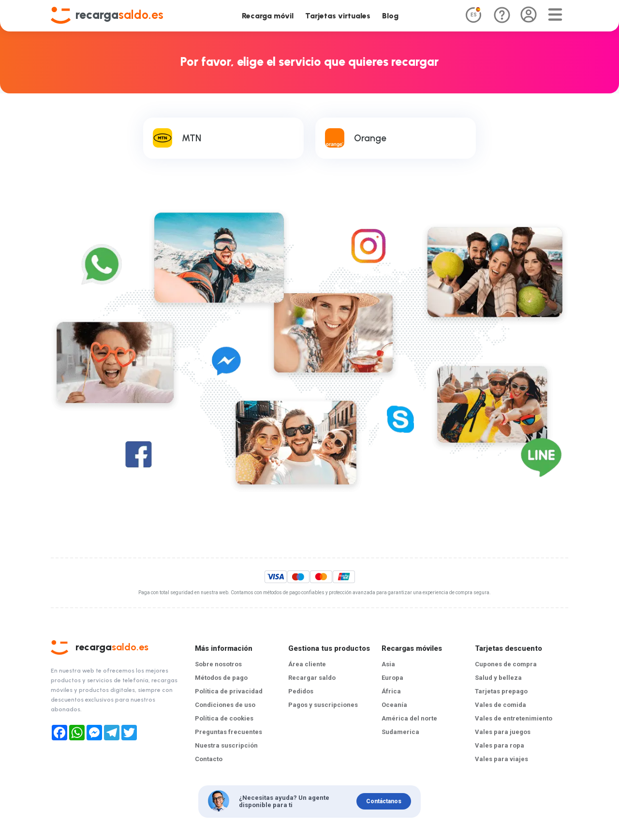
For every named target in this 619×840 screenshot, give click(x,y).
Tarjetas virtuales (338, 16)
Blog (390, 16)
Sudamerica (400, 732)
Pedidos (301, 691)
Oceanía (394, 705)
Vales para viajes (501, 759)
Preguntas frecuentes (228, 732)
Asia (388, 664)
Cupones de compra (506, 664)
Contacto (209, 759)
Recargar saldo (312, 678)
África (391, 691)
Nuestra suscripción (226, 745)
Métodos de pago (221, 678)
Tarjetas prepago (501, 691)
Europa (392, 678)
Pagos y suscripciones (323, 705)
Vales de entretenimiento (514, 718)
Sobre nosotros (218, 664)
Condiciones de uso (225, 705)
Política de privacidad (229, 691)
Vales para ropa (500, 745)
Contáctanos (384, 801)
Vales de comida (501, 705)
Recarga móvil (268, 16)
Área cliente (307, 664)
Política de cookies (224, 718)
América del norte (409, 718)
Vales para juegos (503, 732)
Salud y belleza (498, 678)
